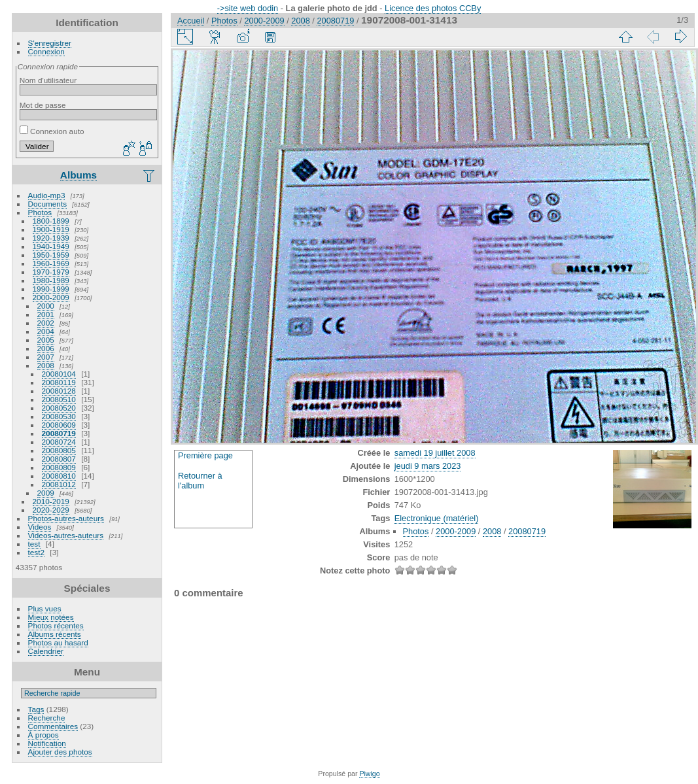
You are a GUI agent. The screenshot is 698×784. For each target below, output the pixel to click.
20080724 (59, 442)
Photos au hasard (58, 642)
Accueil (191, 21)
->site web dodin (248, 8)
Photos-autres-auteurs (66, 518)
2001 (46, 314)
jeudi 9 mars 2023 (428, 466)
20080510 (59, 399)
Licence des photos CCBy (433, 8)
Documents (48, 204)
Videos (40, 527)
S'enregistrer (50, 43)
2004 (46, 331)
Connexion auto (52, 131)
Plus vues (45, 608)
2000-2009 (51, 297)
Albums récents (55, 634)
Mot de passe (43, 105)
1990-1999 (51, 289)
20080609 (59, 425)
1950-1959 (51, 255)
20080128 (59, 391)
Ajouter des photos (60, 752)
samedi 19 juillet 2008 (435, 453)
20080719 (59, 433)
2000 (46, 306)
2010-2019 (51, 501)
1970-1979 (51, 272)
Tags (36, 709)
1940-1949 (51, 246)
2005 (46, 340)
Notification (47, 743)
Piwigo (369, 774)
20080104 (59, 374)
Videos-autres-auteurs (66, 535)
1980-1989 (51, 280)
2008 (46, 365)
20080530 (59, 416)
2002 (46, 323)
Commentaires (53, 726)
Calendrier (46, 651)
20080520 (59, 408)
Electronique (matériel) (437, 518)
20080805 (59, 450)
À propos (44, 735)
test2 (37, 552)
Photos (40, 212)
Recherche (47, 718)
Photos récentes (56, 625)
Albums (79, 175)
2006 (46, 348)
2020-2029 (51, 510)
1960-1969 (51, 263)
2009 (46, 493)
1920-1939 (51, 238)
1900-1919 (51, 229)
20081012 (59, 484)
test (34, 544)
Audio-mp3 (47, 195)
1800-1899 (51, 221)
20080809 (59, 467)
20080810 (59, 476)
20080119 (59, 382)
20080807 (59, 459)
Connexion (46, 51)
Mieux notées (51, 617)
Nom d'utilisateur (48, 80)
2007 (46, 357)
